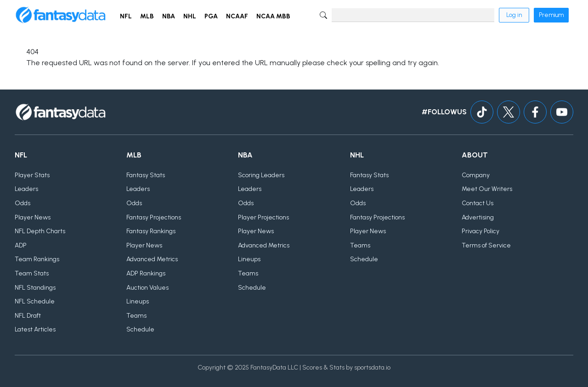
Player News (33, 217)
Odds (23, 203)
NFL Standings (35, 288)
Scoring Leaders (261, 175)
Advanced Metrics (152, 259)
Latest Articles (35, 329)
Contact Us (478, 203)
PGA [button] (211, 16)
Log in (514, 15)
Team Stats (32, 273)
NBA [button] (169, 16)
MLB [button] (147, 16)
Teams (136, 316)
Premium (551, 15)
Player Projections (263, 217)
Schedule (140, 329)
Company (476, 175)
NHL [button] (190, 16)
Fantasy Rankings (151, 231)
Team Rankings (37, 259)
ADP (21, 245)
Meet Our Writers (487, 189)
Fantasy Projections (154, 217)
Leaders (26, 189)
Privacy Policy (481, 231)
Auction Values (147, 288)
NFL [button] (126, 16)
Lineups (138, 301)
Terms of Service (486, 245)
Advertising (478, 217)
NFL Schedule (35, 301)
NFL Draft (28, 316)
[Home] (61, 15)
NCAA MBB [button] (273, 16)
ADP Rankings (146, 273)
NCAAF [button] (237, 16)
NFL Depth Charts (40, 231)
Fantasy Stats (146, 175)
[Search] (413, 15)
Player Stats (32, 175)
